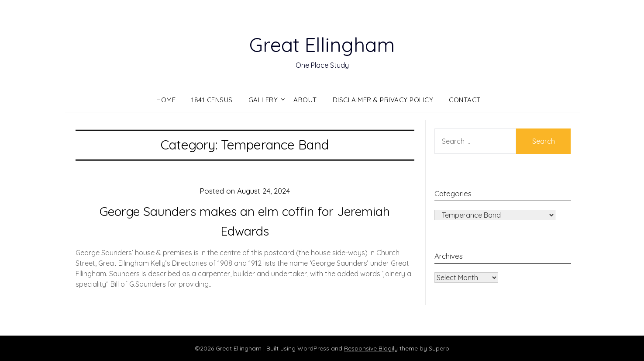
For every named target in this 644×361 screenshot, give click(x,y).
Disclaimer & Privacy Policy (383, 100)
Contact (465, 100)
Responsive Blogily (371, 348)
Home (166, 100)
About (305, 100)
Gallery (263, 100)
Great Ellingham (322, 44)
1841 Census (212, 100)
